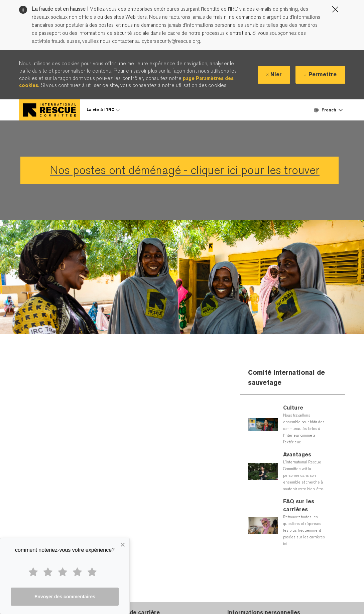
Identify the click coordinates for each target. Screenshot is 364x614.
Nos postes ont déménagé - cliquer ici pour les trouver (185, 170)
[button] (328, 110)
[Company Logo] (49, 110)
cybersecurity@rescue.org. (171, 41)
